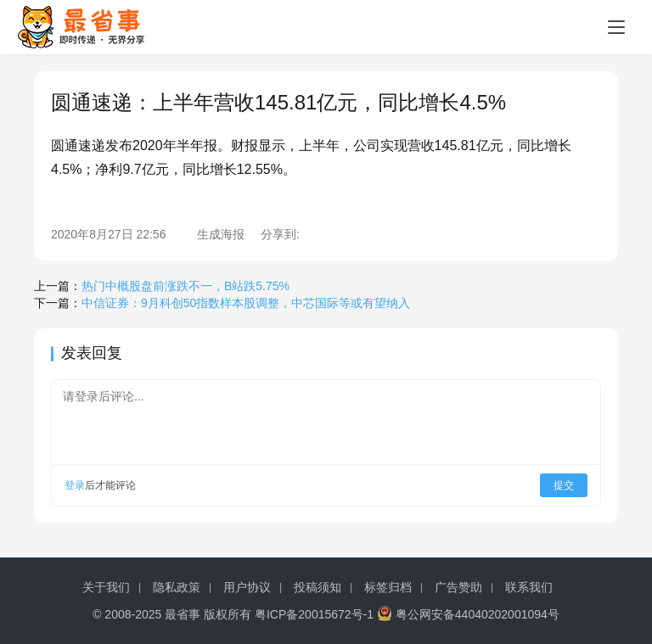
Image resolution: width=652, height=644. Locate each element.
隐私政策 (177, 587)
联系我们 (529, 587)
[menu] (616, 27)
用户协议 (247, 587)
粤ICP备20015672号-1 (314, 614)
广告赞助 (458, 587)
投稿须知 (318, 587)
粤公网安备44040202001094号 (478, 614)
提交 (564, 485)
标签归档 (388, 587)
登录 (75, 485)
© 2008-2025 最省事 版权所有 (172, 614)
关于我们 (106, 587)
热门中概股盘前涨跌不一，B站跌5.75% (185, 286)
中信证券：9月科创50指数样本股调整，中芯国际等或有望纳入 (246, 303)
